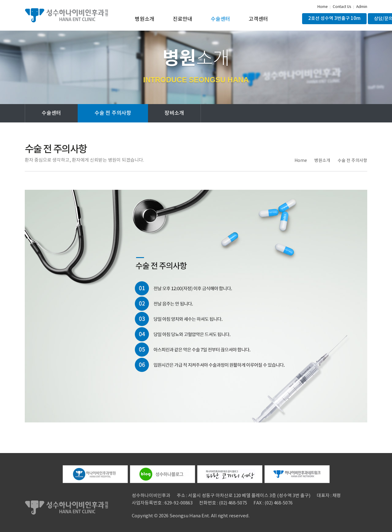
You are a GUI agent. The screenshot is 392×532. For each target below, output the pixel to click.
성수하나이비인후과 (66, 15)
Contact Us (342, 7)
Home (322, 7)
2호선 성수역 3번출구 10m (334, 19)
